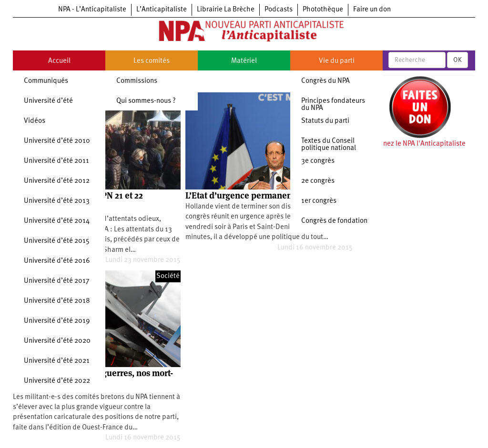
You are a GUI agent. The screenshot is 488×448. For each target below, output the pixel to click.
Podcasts (279, 10)
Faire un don (372, 10)
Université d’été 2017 (57, 281)
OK (457, 60)
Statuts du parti (325, 121)
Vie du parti (337, 61)
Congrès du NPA (325, 81)
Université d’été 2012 (57, 181)
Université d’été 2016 (57, 261)
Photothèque (323, 10)
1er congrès (319, 201)
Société (168, 276)
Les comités (152, 61)
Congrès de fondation (334, 221)
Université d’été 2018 (57, 301)
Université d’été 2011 (56, 161)
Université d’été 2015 (57, 241)
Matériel (244, 61)
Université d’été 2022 (57, 381)
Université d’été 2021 (57, 361)
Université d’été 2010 (57, 141)
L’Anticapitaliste (162, 10)
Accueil (59, 61)
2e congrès (318, 181)
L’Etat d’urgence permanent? (242, 195)
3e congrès (318, 161)
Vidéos (35, 121)
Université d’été (48, 101)
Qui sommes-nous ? (146, 101)
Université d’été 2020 (57, 341)
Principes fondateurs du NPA (333, 105)
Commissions (137, 81)
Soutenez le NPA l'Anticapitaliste (415, 144)
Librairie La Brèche (226, 10)
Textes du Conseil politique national (329, 145)
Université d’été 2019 (57, 321)
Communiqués (46, 81)
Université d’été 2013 (57, 201)
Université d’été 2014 (57, 221)
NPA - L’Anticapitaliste (92, 10)
